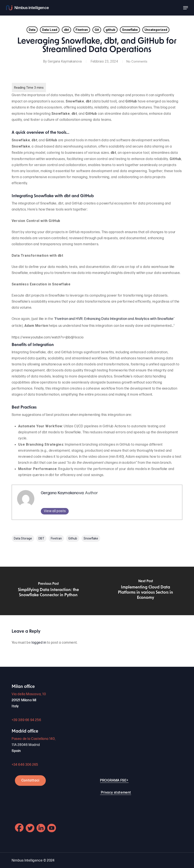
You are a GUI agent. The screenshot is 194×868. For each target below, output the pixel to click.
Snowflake (130, 30)
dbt (66, 30)
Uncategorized (156, 30)
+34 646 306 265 (25, 765)
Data (32, 30)
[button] (186, 8)
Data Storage (23, 538)
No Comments (137, 61)
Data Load (50, 30)
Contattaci (30, 781)
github (111, 30)
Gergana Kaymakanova (64, 61)
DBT (41, 538)
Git (97, 30)
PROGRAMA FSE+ (114, 781)
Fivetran (82, 30)
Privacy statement (116, 793)
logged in (39, 643)
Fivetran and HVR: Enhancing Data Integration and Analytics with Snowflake (114, 319)
